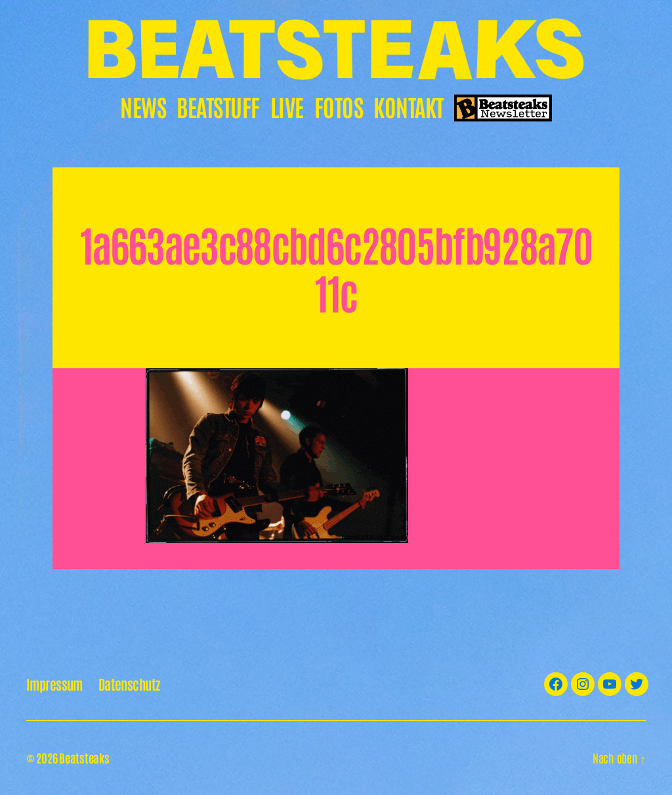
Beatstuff (218, 106)
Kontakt (409, 106)
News (143, 106)
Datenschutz (130, 684)
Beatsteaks (84, 758)
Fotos (339, 106)
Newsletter (503, 109)
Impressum (54, 684)
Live (287, 106)
